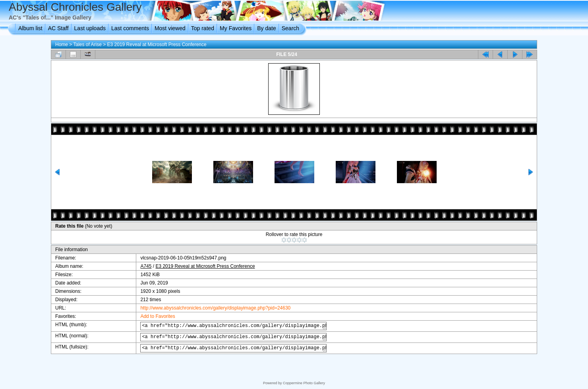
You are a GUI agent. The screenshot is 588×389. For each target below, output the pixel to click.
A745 (139, 266)
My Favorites (236, 28)
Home (62, 45)
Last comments (130, 28)
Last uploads (90, 28)
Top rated (203, 28)
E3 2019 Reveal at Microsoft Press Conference (157, 45)
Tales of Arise (87, 45)
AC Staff (58, 28)
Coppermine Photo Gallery (304, 383)
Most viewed (170, 28)
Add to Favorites (151, 316)
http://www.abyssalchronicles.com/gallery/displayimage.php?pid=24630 (209, 308)
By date (266, 28)
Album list (30, 28)
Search (290, 28)
